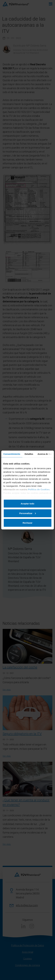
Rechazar (27, 523)
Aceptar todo (27, 504)
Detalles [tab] (29, 454)
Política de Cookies (39, 489)
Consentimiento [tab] (12, 454)
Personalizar (28, 513)
